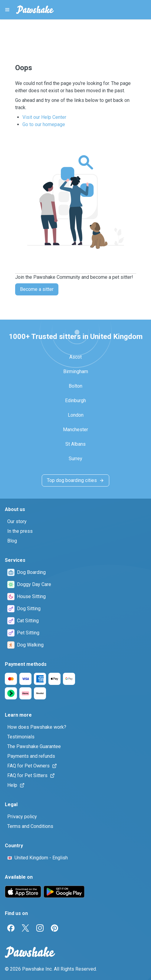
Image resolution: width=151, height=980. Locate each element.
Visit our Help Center (44, 117)
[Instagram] (40, 928)
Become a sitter (37, 289)
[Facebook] (11, 928)
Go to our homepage (44, 124)
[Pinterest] (54, 928)
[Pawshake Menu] (7, 10)
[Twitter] (25, 928)
